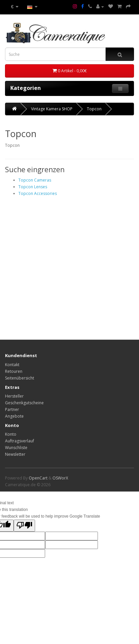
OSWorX (60, 478)
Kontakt (12, 365)
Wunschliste (16, 448)
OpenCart (38, 478)
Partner (12, 409)
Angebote (14, 416)
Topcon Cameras (35, 180)
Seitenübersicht (20, 378)
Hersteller (14, 396)
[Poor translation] (24, 526)
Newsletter (15, 454)
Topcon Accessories (38, 193)
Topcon (94, 109)
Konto (11, 434)
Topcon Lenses (33, 187)
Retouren (14, 371)
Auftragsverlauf (20, 441)
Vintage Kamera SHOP (52, 109)
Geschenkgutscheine (24, 403)
